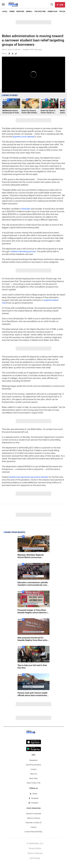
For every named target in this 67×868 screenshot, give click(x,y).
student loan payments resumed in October (29, 477)
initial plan (26, 209)
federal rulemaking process (23, 252)
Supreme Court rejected (23, 137)
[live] (60, 5)
